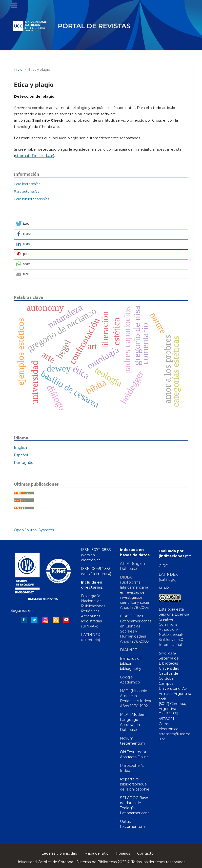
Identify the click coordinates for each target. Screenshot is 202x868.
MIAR (164, 588)
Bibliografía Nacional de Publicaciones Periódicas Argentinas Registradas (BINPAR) (93, 611)
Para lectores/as (27, 184)
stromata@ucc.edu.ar (34, 156)
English (20, 448)
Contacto (145, 853)
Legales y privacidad (59, 853)
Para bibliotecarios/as (31, 199)
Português (23, 463)
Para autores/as (26, 191)
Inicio (18, 69)
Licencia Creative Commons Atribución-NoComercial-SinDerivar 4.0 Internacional (174, 629)
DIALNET (128, 650)
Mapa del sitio (96, 853)
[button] (101, 223)
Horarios (123, 853)
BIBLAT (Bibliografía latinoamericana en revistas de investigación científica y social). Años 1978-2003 (136, 592)
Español (21, 455)
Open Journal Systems (34, 530)
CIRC (163, 566)
